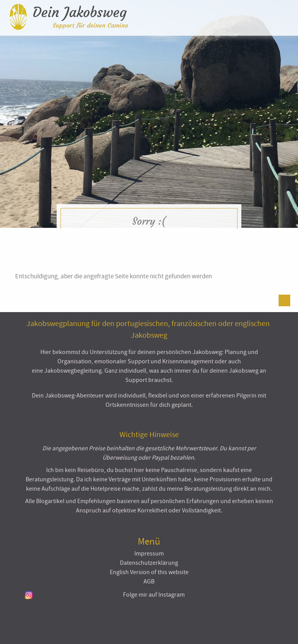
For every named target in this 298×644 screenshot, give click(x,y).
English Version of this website (149, 572)
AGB (149, 582)
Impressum (149, 554)
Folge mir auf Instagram (154, 595)
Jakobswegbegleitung (73, 371)
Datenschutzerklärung (149, 563)
